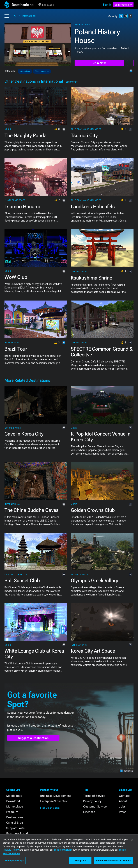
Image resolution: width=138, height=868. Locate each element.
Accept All (80, 861)
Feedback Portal (17, 833)
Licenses (89, 812)
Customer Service (95, 807)
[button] (25, 5)
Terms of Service (94, 796)
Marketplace (15, 807)
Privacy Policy (92, 801)
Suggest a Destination (33, 738)
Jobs (122, 807)
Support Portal (16, 828)
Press (123, 812)
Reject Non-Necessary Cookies (113, 861)
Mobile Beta (14, 796)
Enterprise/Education (54, 801)
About (123, 801)
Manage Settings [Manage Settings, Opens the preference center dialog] (14, 861)
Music (8, 129)
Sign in (107, 5)
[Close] (132, 840)
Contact (124, 796)
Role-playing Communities (86, 129)
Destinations (15, 817)
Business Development (56, 796)
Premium (12, 812)
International (29, 16)
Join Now (99, 63)
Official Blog (15, 823)
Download (13, 801)
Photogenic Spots (15, 200)
